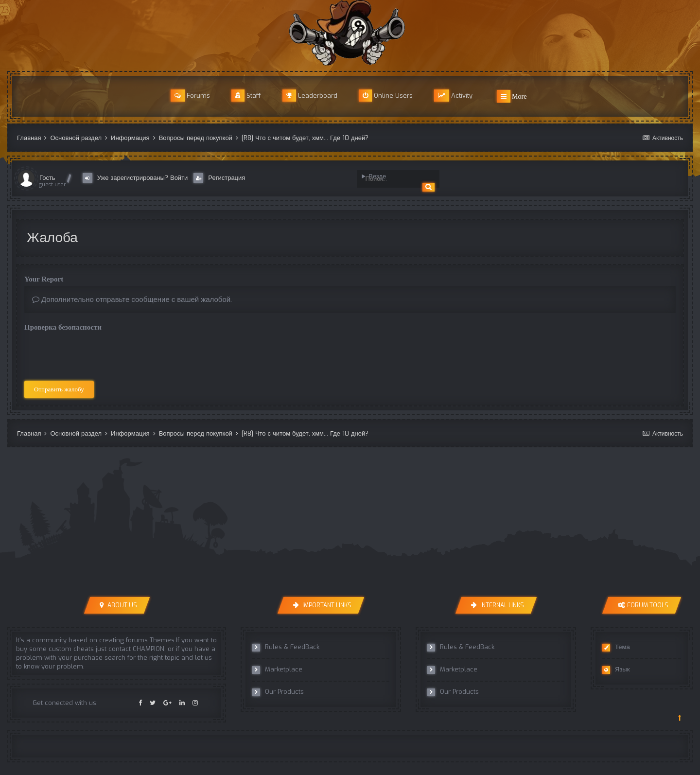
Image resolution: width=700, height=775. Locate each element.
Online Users (386, 96)
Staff (246, 96)
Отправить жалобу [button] (59, 389)
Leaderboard (310, 96)
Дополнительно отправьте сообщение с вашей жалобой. (132, 299)
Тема (616, 647)
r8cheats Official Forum (350, 33)
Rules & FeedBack (286, 647)
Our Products (278, 692)
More (512, 96)
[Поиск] (393, 179)
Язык (616, 669)
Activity (453, 96)
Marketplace (277, 669)
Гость (47, 178)
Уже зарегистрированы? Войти (137, 178)
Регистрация (219, 178)
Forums (190, 96)
